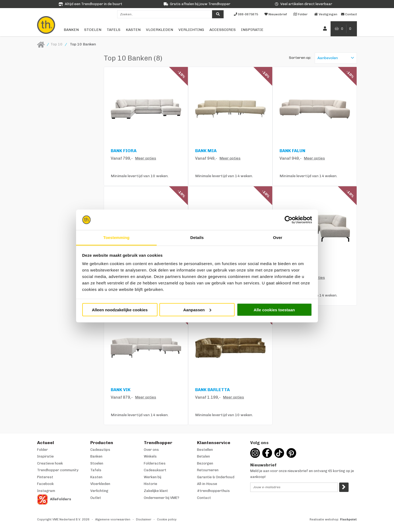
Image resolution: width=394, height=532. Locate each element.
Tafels (114, 30)
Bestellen (205, 450)
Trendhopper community (58, 470)
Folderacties (155, 463)
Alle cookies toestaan (274, 310)
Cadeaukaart (155, 470)
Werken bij (153, 477)
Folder (42, 450)
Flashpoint (348, 519)
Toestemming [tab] (116, 238)
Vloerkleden (160, 30)
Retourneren (208, 470)
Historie (151, 484)
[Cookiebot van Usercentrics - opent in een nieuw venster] (289, 220)
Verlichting (191, 30)
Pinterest (45, 477)
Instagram (46, 491)
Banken (71, 30)
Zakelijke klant (156, 491)
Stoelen (93, 30)
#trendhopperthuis (213, 491)
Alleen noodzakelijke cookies (120, 310)
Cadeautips (100, 450)
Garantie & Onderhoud (216, 477)
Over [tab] (278, 238)
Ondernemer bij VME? (162, 498)
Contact (204, 498)
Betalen (203, 456)
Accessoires (223, 30)
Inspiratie (252, 30)
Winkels (150, 456)
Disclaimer (144, 519)
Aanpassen (197, 310)
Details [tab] (197, 238)
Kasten (133, 30)
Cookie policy (167, 519)
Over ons (151, 450)
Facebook (45, 484)
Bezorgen (205, 463)
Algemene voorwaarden (113, 519)
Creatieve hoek (50, 463)
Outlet (96, 498)
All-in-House (207, 484)
